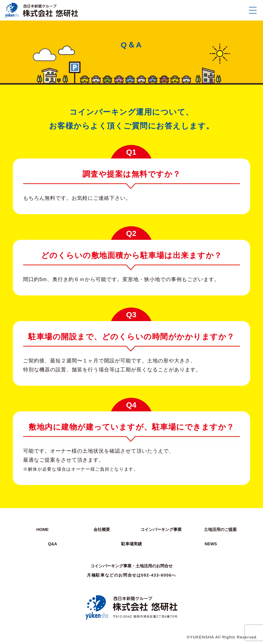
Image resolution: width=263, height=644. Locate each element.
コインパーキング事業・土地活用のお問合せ (131, 566)
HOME (42, 529)
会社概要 (102, 529)
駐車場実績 (131, 544)
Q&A (52, 544)
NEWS (211, 544)
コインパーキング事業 (161, 529)
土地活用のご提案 (220, 529)
